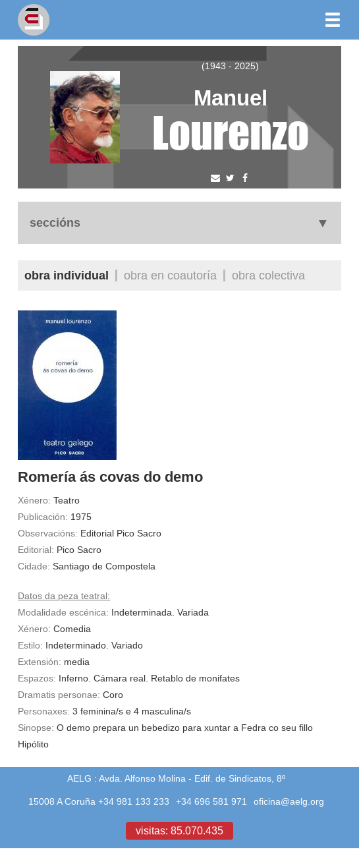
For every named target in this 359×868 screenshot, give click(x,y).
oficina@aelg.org (289, 801)
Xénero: (34, 500)
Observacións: (48, 533)
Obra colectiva (268, 275)
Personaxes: (44, 711)
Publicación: (43, 517)
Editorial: (36, 550)
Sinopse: (36, 728)
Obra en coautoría (170, 275)
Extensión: (40, 662)
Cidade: (34, 566)
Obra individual (67, 275)
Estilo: (30, 645)
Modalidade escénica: (63, 612)
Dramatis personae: (59, 695)
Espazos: (37, 678)
